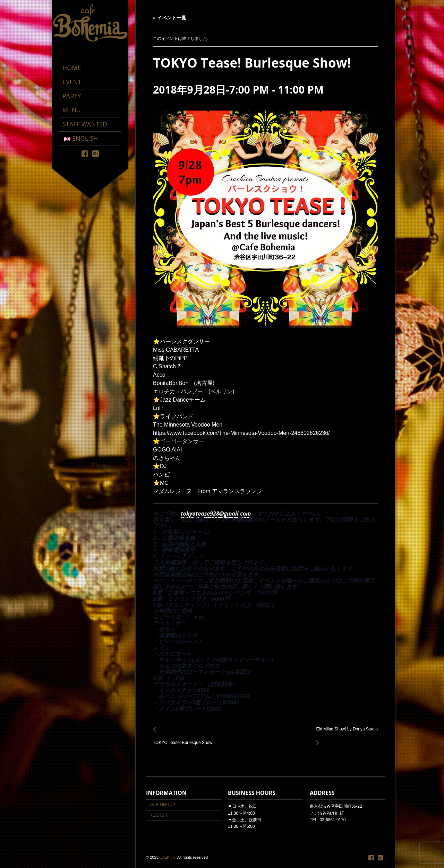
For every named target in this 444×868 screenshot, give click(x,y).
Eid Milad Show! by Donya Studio (345, 733)
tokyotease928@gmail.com (216, 514)
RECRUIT (159, 815)
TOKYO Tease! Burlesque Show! (185, 739)
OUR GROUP (162, 805)
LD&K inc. (168, 857)
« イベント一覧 (170, 18)
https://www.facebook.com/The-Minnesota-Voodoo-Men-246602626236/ (241, 433)
